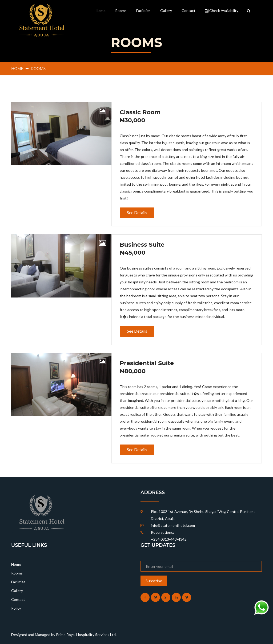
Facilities (143, 11)
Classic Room (140, 112)
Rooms (121, 11)
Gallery (166, 11)
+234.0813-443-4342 (169, 539)
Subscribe (154, 581)
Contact (188, 11)
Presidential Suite (147, 363)
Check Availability (222, 11)
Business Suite (142, 245)
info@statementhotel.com (173, 525)
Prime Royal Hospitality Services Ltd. (86, 635)
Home (101, 11)
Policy (16, 608)
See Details (137, 212)
